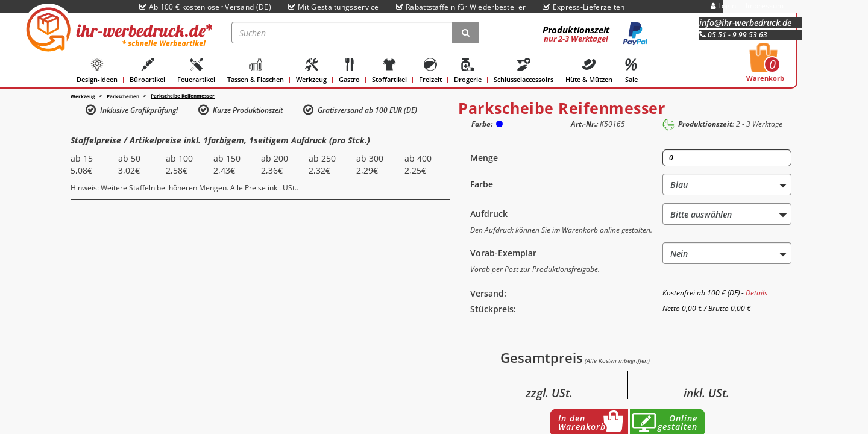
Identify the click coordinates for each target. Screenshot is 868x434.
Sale (631, 71)
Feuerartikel (196, 71)
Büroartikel (147, 71)
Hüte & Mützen (589, 71)
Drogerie (468, 71)
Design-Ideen (97, 71)
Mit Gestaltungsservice (334, 7)
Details (756, 293)
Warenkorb (765, 66)
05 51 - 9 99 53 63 (733, 35)
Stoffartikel (389, 71)
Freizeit (430, 71)
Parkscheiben (123, 96)
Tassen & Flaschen (256, 71)
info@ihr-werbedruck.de (745, 23)
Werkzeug (311, 71)
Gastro (349, 71)
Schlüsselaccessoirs (524, 71)
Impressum (765, 6)
